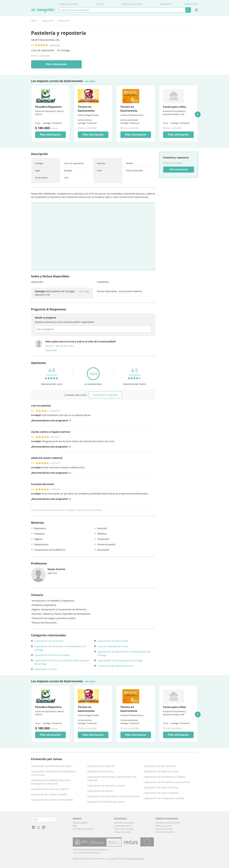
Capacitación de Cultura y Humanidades (52, 800)
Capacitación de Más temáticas (160, 766)
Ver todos (90, 81)
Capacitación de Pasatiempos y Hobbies (165, 777)
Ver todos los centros (165, 832)
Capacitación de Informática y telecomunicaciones (114, 796)
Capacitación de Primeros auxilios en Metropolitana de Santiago (62, 662)
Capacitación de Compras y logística (50, 789)
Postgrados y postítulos (132, 4)
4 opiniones (55, 45)
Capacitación (166, 4)
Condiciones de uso (123, 826)
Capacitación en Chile (46, 669)
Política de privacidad (124, 829)
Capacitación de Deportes (101, 766)
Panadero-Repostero (48, 107)
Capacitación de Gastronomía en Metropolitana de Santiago (124, 653)
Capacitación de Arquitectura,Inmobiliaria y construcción (54, 773)
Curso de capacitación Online (113, 646)
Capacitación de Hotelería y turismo (106, 786)
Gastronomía (63, 21)
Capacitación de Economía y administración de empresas (112, 778)
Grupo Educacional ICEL (46, 40)
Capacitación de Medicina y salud (161, 771)
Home (34, 21)
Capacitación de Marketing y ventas (106, 802)
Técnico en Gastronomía (86, 109)
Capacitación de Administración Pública (52, 766)
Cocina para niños (175, 107)
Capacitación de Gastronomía (113, 641)
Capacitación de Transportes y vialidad (164, 798)
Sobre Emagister (80, 823)
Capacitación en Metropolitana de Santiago (120, 660)
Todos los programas (69, 4)
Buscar (188, 10)
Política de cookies (122, 832)
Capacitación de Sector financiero (161, 787)
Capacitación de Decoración (49, 641)
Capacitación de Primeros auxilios (52, 655)
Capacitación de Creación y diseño (49, 794)
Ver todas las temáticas (83, 829)
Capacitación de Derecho (100, 771)
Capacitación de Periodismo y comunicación (167, 782)
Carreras (100, 4)
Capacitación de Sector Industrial (161, 793)
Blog (75, 826)
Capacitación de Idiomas (100, 791)
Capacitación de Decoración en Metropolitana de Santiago (60, 648)
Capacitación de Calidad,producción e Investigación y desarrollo (51, 782)
